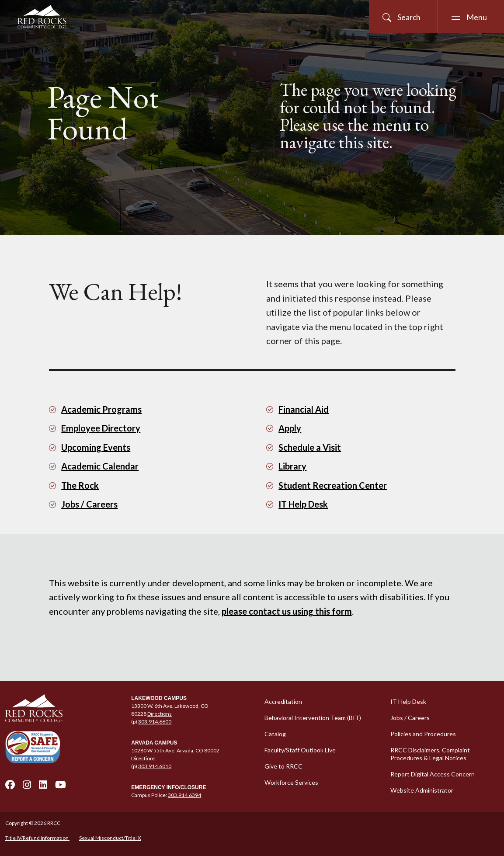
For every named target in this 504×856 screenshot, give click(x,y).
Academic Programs (101, 409)
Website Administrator (422, 790)
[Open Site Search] (403, 16)
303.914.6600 (155, 722)
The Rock (80, 485)
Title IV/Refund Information (37, 838)
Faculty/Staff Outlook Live (300, 750)
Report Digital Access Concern (433, 774)
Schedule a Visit (310, 447)
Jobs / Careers (89, 504)
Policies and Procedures (423, 734)
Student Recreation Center (333, 485)
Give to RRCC (283, 766)
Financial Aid (304, 409)
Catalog (275, 734)
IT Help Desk (303, 504)
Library (292, 466)
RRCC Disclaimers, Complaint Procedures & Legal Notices (430, 754)
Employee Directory (101, 428)
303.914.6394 (184, 795)
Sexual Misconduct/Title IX (110, 838)
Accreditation (283, 701)
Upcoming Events (96, 447)
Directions (160, 714)
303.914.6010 (155, 766)
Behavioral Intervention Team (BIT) (313, 718)
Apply (290, 428)
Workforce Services (291, 782)
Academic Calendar (100, 466)
